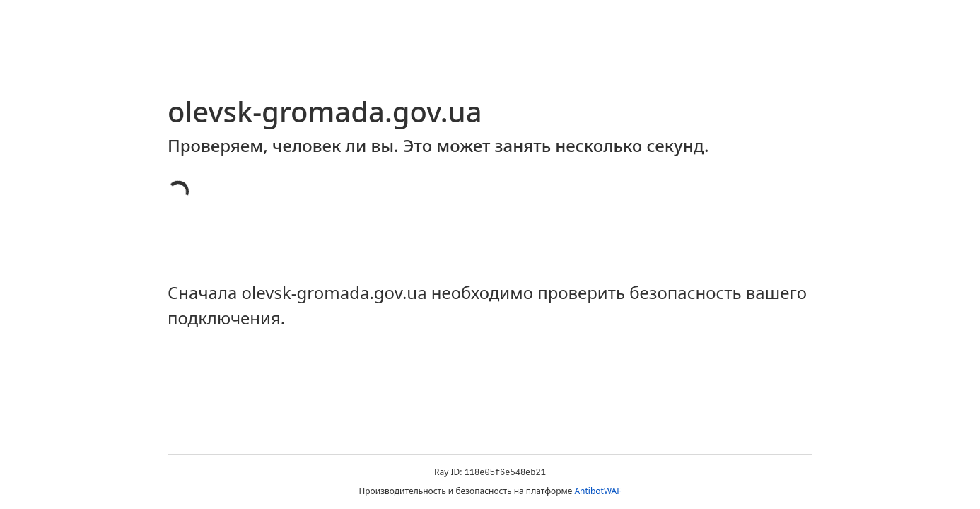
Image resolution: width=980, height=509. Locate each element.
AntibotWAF (597, 491)
